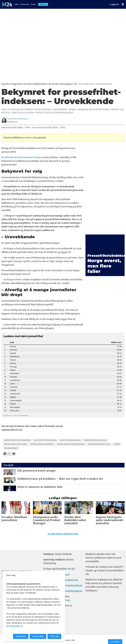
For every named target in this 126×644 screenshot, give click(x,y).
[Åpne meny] (123, 4)
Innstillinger (115, 642)
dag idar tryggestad (45, 440)
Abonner (43, 4)
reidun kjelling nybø (16, 444)
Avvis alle (54, 636)
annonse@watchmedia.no (68, 585)
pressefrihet (11, 448)
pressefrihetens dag (99, 444)
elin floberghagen (70, 440)
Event (33, 4)
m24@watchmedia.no (70, 591)
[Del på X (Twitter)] (9, 454)
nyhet (117, 444)
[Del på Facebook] (5, 454)
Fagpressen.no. (16, 626)
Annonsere (25, 4)
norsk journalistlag (95, 440)
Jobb (16, 4)
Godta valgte (38, 636)
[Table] (63, 376)
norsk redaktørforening (71, 444)
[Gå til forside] (7, 4)
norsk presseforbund (42, 444)
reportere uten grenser (17, 440)
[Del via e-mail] (14, 454)
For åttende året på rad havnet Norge (21, 157)
